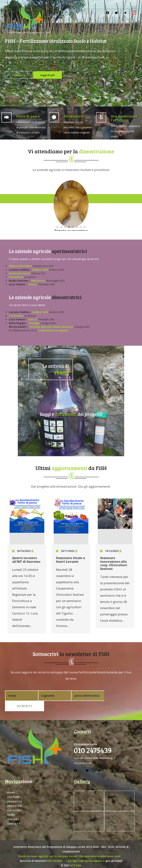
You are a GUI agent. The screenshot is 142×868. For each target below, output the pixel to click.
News (11, 804)
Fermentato (74, 116)
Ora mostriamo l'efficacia (124, 118)
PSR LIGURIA (54, 850)
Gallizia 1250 (40, 270)
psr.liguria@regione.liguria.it (86, 850)
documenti (66, 414)
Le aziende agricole (30, 251)
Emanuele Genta (20, 273)
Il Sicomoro (16, 277)
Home (11, 782)
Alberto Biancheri (20, 266)
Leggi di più (49, 75)
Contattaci (19, 75)
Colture (13, 787)
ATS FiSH (76, 855)
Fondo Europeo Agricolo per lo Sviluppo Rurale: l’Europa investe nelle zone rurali (69, 846)
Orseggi (34, 323)
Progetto (15, 795)
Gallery (13, 809)
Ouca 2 (33, 284)
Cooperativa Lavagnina (53, 330)
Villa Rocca (38, 281)
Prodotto (15, 791)
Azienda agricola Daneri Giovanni (51, 327)
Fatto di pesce (28, 116)
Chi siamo (14, 800)
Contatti (14, 813)
